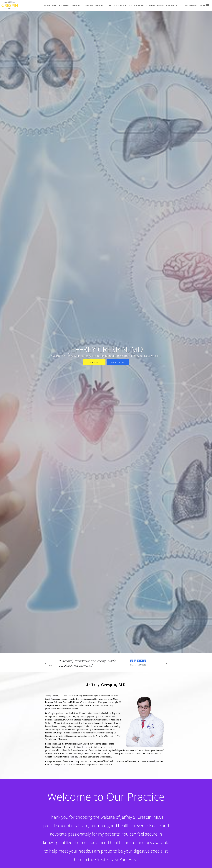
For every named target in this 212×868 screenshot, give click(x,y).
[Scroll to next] (165, 664)
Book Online (118, 362)
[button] (208, 5)
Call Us (94, 362)
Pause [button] (51, 666)
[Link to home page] (17, 5)
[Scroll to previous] (47, 664)
